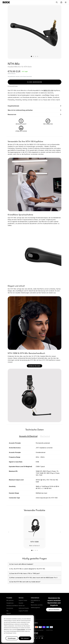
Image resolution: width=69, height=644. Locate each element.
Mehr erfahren (34, 546)
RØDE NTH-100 (48, 90)
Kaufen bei (22, 606)
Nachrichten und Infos (37, 605)
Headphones (10, 603)
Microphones (10, 600)
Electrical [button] (28, 436)
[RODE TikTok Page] (37, 638)
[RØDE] (6, 2)
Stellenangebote (35, 608)
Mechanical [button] (45, 436)
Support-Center (23, 600)
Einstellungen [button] (12, 638)
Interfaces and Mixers (12, 606)
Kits (7, 611)
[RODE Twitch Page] (39, 638)
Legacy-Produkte (23, 611)
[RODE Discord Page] (42, 638)
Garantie (21, 603)
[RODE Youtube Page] (34, 638)
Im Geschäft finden (13, 86)
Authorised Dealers (24, 608)
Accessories (10, 608)
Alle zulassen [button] (25, 638)
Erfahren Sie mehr (34, 366)
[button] (61, 2)
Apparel (9, 613)
